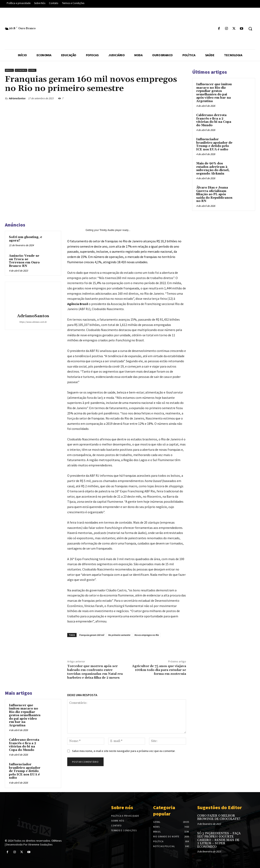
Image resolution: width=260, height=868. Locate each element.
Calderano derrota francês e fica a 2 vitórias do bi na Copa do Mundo (24, 745)
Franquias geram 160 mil (92, 635)
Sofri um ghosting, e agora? (25, 239)
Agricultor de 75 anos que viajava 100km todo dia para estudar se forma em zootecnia (159, 670)
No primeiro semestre (119, 635)
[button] (250, 29)
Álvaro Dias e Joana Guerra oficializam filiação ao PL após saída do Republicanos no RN (214, 194)
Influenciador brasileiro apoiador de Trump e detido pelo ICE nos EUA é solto (25, 771)
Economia (21, 70)
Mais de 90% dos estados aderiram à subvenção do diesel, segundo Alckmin (213, 169)
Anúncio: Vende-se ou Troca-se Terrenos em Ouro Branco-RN (24, 261)
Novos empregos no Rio (147, 635)
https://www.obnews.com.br (33, 322)
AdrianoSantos (17, 98)
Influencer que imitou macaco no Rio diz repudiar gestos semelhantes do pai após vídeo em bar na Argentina (25, 715)
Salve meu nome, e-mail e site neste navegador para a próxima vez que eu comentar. (124, 751)
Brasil (9, 70)
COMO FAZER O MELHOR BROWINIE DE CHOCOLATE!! (219, 817)
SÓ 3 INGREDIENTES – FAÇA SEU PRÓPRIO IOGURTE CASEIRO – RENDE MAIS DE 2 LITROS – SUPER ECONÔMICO (219, 840)
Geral (32, 70)
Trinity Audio (107, 230)
